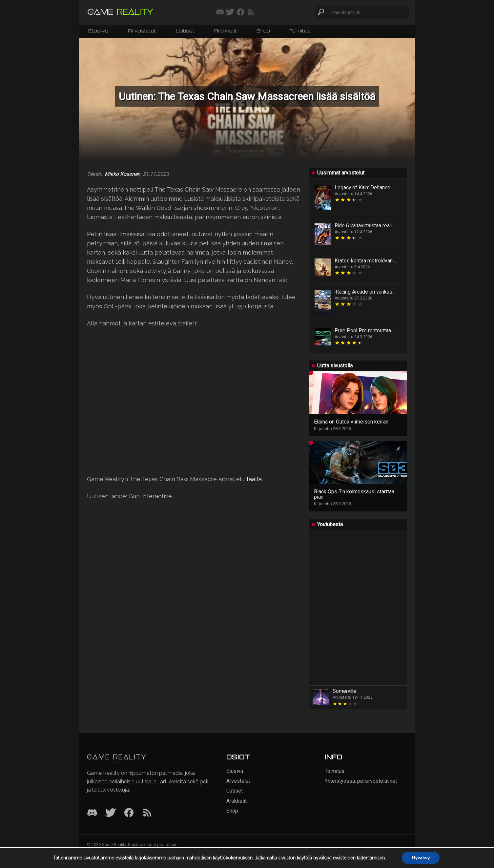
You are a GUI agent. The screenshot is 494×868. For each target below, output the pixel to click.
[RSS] (147, 813)
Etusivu (98, 31)
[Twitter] (111, 813)
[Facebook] (129, 813)
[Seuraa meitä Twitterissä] (230, 12)
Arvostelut (142, 31)
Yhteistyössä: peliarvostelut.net (361, 781)
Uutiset (185, 31)
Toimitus (300, 31)
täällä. (255, 479)
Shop (263, 31)
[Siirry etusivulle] (120, 12)
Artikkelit (226, 31)
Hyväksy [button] (421, 858)
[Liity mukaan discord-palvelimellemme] (220, 12)
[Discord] (92, 813)
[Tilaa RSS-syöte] (251, 12)
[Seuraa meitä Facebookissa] (241, 12)
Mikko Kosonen (123, 174)
